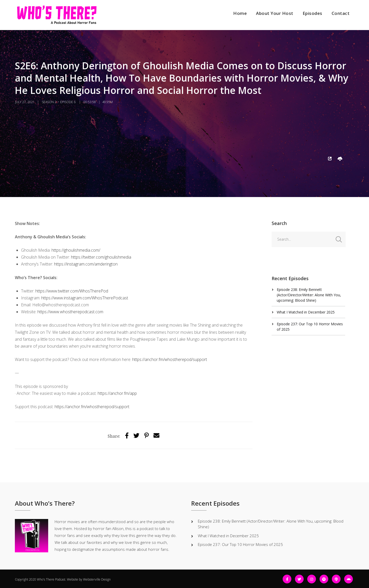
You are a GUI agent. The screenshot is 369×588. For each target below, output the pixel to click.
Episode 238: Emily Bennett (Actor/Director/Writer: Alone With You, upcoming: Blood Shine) (309, 295)
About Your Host (275, 13)
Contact (341, 13)
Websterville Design (97, 579)
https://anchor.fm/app (117, 393)
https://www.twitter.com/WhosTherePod (72, 291)
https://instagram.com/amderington (86, 264)
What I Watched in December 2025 (306, 312)
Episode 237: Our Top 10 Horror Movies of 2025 (240, 544)
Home (240, 13)
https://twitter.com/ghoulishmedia (101, 257)
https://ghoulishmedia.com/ (76, 250)
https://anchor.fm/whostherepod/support (170, 359)
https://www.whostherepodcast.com (70, 312)
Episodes (312, 13)
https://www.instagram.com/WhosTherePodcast (85, 298)
